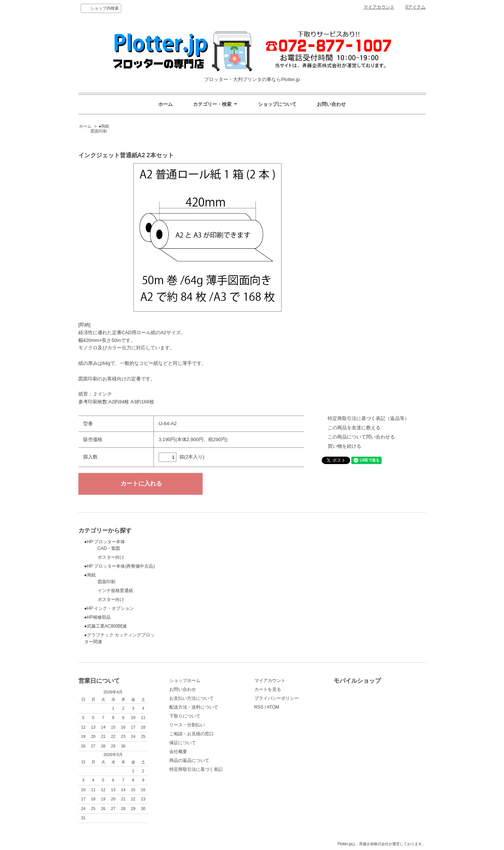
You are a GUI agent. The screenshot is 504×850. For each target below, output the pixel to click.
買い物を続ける (344, 446)
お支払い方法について (192, 698)
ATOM (273, 707)
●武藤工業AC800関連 (106, 626)
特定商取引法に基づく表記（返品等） (368, 418)
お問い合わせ (331, 104)
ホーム (165, 104)
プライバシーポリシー (277, 698)
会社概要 (178, 752)
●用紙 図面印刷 (94, 129)
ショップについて (277, 104)
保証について (183, 743)
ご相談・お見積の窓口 (192, 734)
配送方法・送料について (194, 707)
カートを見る (268, 689)
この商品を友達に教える (354, 428)
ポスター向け (104, 557)
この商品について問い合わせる (361, 437)
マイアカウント (379, 7)
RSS (259, 707)
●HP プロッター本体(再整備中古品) (120, 566)
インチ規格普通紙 (109, 591)
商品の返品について (189, 760)
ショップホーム (185, 681)
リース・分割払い (187, 725)
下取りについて (185, 716)
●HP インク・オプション (109, 608)
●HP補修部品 (98, 617)
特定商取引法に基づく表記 (196, 769)
